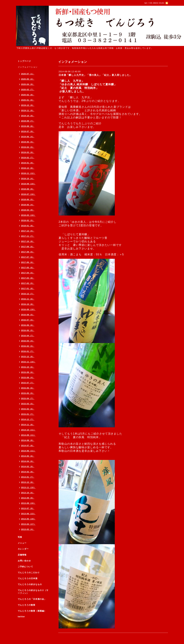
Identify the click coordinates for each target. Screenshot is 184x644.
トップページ (24, 61)
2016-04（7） (28, 336)
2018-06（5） (28, 199)
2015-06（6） (28, 388)
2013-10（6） (28, 493)
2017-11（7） (28, 236)
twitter (21, 617)
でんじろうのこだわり (29, 573)
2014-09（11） (28, 435)
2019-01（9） (28, 163)
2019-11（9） (28, 110)
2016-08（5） (28, 315)
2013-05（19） (28, 519)
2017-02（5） (28, 283)
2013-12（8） (28, 482)
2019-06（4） (28, 137)
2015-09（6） (28, 372)
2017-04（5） (28, 273)
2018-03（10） (28, 215)
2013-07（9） (28, 508)
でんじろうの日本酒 (28, 578)
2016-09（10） (28, 309)
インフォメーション (28, 67)
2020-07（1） (28, 74)
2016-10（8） (28, 304)
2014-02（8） (28, 472)
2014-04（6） (28, 461)
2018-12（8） (28, 168)
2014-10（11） (28, 430)
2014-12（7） (28, 419)
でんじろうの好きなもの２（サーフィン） (33, 592)
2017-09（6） (28, 247)
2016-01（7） (28, 351)
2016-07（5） (28, 320)
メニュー (22, 543)
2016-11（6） (28, 299)
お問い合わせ (24, 561)
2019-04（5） (28, 147)
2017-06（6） (28, 262)
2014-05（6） (28, 456)
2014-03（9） (28, 466)
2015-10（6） (28, 367)
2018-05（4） (28, 205)
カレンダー (23, 549)
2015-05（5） (28, 393)
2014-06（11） (28, 451)
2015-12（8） (28, 357)
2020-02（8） (28, 95)
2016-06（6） (28, 325)
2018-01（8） (28, 226)
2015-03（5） (28, 404)
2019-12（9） (28, 105)
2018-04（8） (28, 210)
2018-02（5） (28, 220)
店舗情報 (22, 555)
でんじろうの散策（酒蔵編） (32, 611)
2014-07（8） (28, 446)
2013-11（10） (28, 487)
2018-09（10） (28, 184)
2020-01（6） (28, 100)
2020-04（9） (28, 84)
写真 (20, 537)
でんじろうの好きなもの (30, 584)
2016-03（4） (28, 341)
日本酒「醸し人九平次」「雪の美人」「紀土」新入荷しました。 (95, 75)
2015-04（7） (28, 398)
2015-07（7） (28, 383)
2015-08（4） (28, 377)
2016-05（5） (28, 330)
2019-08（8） (28, 126)
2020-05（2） (28, 79)
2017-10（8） (28, 241)
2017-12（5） (28, 231)
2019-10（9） (28, 116)
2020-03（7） (28, 90)
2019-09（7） (28, 121)
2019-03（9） (28, 152)
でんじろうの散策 (27, 605)
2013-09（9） (28, 498)
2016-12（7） (28, 294)
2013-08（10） (28, 503)
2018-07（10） (28, 194)
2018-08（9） (28, 189)
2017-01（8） (28, 288)
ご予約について (25, 567)
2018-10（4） (28, 179)
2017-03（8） (28, 278)
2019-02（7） (28, 158)
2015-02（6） (28, 409)
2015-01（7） (28, 414)
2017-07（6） (28, 257)
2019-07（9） (28, 131)
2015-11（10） (28, 362)
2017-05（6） (28, 268)
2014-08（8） (28, 440)
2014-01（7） (28, 477)
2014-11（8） (28, 425)
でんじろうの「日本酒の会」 (32, 599)
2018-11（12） (28, 173)
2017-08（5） (28, 252)
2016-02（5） (28, 346)
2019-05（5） (28, 142)
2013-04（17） (28, 524)
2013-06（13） (28, 514)
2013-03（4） (28, 529)
